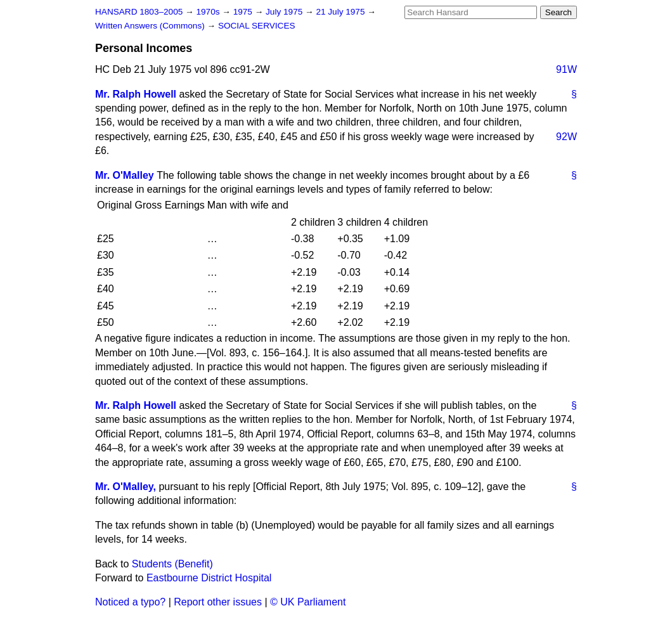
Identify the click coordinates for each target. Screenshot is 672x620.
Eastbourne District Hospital (209, 578)
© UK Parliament (308, 602)
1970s (209, 12)
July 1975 (285, 12)
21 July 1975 (341, 12)
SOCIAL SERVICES (257, 26)
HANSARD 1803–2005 (139, 12)
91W (566, 69)
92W (566, 137)
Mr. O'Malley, (126, 487)
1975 (244, 12)
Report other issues (218, 602)
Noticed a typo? (130, 602)
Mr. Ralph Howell (136, 94)
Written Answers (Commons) (151, 26)
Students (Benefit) (172, 564)
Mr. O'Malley (125, 175)
